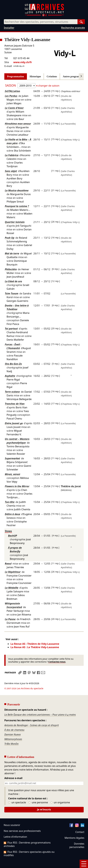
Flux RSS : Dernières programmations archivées (27, 836)
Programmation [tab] (16, 76)
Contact (80, 823)
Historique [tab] (35, 76)
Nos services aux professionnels (22, 822)
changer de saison (48, 86)
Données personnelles (77, 837)
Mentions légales (74, 829)
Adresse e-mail (13, 770)
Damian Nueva (12, 726)
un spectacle (17, 794)
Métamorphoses (13, 730)
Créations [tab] (52, 76)
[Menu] (84, 864)
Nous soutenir (12, 816)
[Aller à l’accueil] (44, 15)
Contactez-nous (57, 662)
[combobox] (41, 22)
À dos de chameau (14, 721)
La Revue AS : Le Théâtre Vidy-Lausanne (35, 647)
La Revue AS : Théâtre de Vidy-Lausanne (35, 644)
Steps (8, 531)
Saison (11, 85)
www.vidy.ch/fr (23, 62)
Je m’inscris (44, 801)
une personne (38, 794)
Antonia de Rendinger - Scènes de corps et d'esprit (32, 717)
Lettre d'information (15, 828)
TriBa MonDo (11, 735)
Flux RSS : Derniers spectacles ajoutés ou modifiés (29, 845)
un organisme (60, 794)
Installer (9, 28)
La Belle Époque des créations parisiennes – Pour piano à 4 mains (40, 706)
